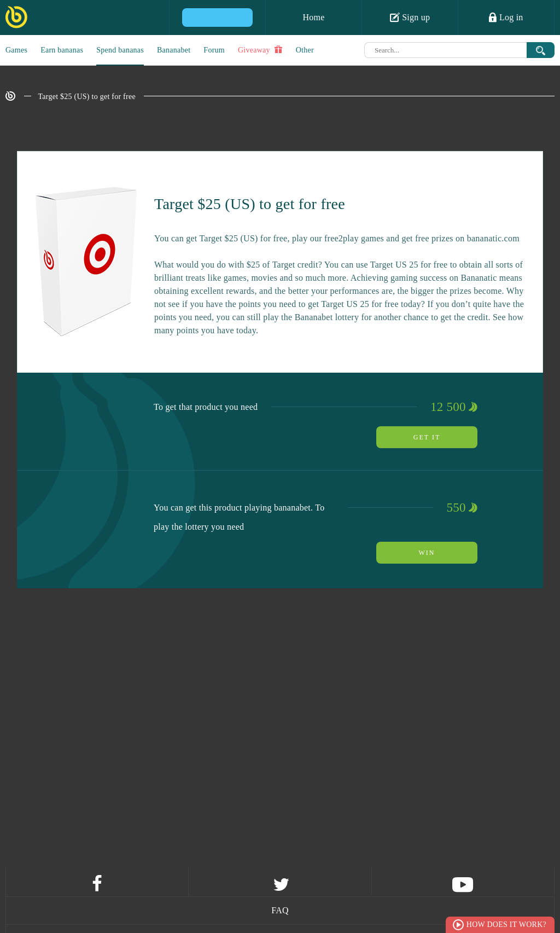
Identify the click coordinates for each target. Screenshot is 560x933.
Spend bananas (120, 50)
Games (16, 50)
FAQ (280, 910)
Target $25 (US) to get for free (87, 97)
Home (313, 17)
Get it (427, 437)
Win (427, 553)
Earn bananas (62, 50)
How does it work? (506, 925)
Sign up (410, 17)
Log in (506, 17)
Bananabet (174, 50)
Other (305, 50)
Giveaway (260, 50)
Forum (214, 50)
